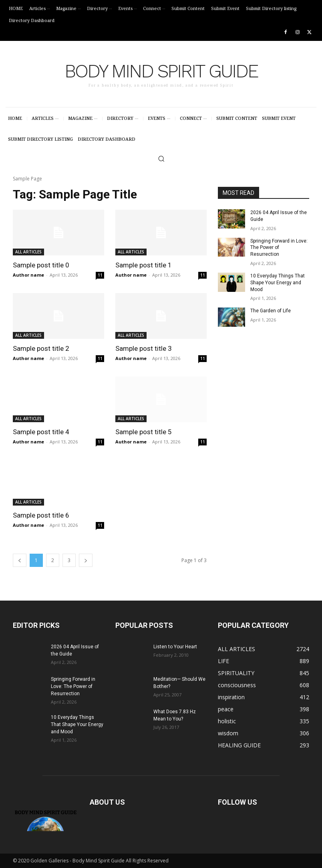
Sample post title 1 (144, 265)
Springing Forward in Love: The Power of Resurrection (279, 247)
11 (100, 275)
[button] (161, 159)
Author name (28, 275)
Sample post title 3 (144, 348)
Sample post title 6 (41, 515)
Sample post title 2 (41, 348)
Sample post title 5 (144, 432)
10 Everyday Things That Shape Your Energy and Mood (278, 283)
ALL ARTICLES (28, 252)
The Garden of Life (271, 311)
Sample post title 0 (41, 265)
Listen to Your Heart (175, 647)
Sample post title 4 (41, 432)
